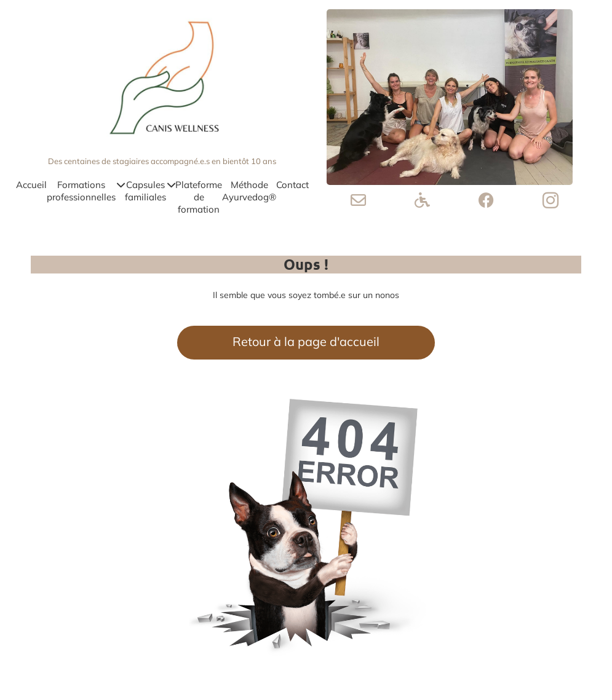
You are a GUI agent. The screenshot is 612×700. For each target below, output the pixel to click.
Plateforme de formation (199, 197)
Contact (292, 185)
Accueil (31, 185)
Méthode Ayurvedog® (249, 191)
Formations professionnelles (86, 191)
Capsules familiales (150, 191)
